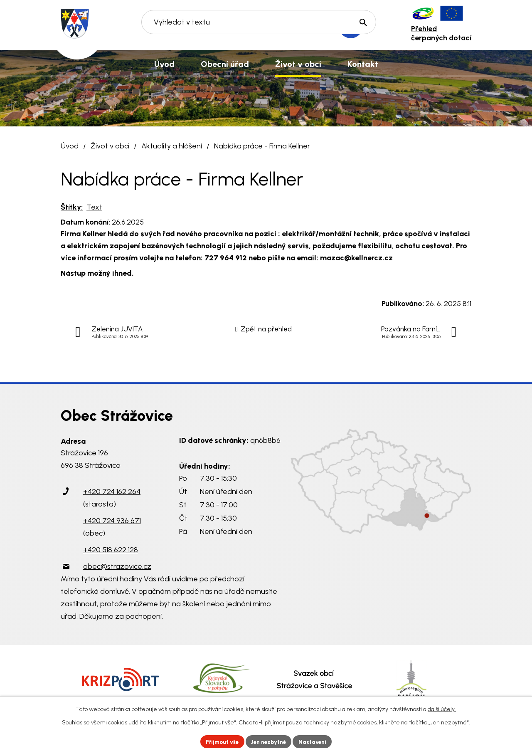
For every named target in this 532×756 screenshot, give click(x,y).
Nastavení (316, 741)
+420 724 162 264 (112, 492)
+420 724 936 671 (112, 521)
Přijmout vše (220, 741)
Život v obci (110, 146)
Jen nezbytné (270, 741)
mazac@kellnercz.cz (356, 258)
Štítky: (72, 207)
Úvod (70, 146)
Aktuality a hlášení (172, 146)
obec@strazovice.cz (117, 566)
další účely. (442, 708)
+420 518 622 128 (111, 550)
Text (94, 207)
